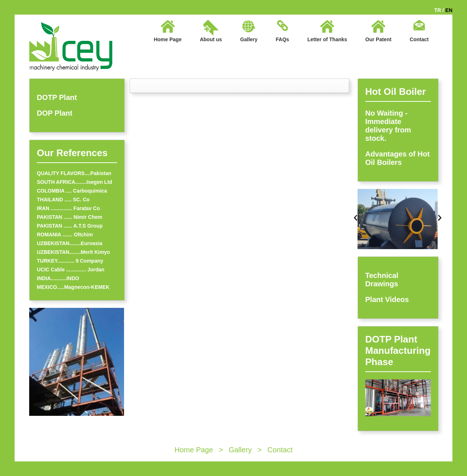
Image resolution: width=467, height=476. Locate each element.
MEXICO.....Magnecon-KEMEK (73, 287)
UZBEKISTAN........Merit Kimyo (73, 252)
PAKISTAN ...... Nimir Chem (70, 217)
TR (438, 10)
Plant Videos (387, 299)
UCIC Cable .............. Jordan (71, 270)
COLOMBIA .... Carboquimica (72, 191)
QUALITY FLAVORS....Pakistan (74, 173)
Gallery (249, 39)
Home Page (167, 39)
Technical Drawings (382, 280)
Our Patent (378, 39)
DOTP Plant (57, 97)
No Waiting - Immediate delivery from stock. (388, 126)
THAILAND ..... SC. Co (63, 200)
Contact (419, 39)
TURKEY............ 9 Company (70, 261)
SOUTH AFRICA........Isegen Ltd (74, 182)
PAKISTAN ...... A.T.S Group (70, 226)
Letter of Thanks (327, 39)
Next (440, 218)
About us (211, 39)
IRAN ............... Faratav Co (68, 208)
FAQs (283, 39)
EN (449, 10)
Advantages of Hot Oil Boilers (397, 158)
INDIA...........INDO (58, 278)
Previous (356, 218)
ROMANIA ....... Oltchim (65, 235)
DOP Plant (55, 113)
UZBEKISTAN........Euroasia (70, 243)
